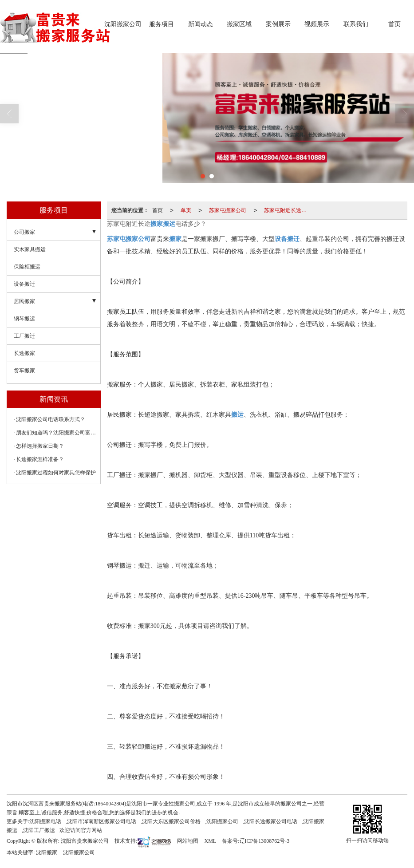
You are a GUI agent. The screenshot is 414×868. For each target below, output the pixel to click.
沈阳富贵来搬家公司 (85, 841)
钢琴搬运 (24, 319)
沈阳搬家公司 (123, 24)
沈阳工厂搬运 (39, 830)
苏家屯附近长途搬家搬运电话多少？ (288, 210)
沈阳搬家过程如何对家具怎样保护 (56, 473)
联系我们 (356, 24)
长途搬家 (24, 353)
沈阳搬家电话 (45, 821)
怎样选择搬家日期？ (40, 446)
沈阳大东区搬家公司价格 (171, 821)
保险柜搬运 (27, 267)
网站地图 (188, 841)
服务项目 (162, 24)
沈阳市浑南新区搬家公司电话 (102, 821)
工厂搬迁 (24, 336)
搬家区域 (239, 24)
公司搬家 (24, 232)
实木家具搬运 (30, 249)
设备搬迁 (24, 284)
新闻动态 (201, 24)
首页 (394, 24)
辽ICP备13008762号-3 (265, 841)
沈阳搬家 (47, 852)
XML (210, 841)
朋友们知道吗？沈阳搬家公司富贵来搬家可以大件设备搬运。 (56, 433)
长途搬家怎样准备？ (40, 459)
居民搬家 (24, 301)
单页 (186, 210)
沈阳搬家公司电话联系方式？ (51, 419)
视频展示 (317, 24)
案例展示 (278, 24)
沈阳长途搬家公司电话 (271, 821)
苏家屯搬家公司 (228, 210)
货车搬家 (24, 371)
